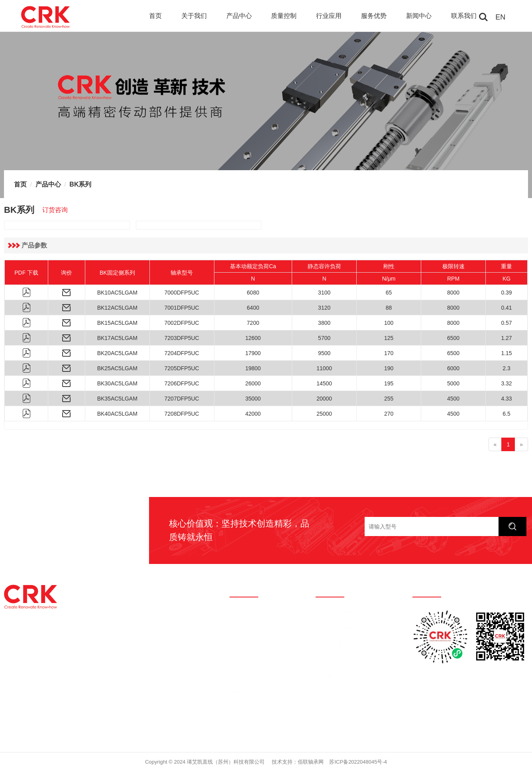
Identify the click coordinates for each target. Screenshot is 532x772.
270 (389, 414)
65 (389, 293)
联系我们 (464, 16)
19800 (253, 368)
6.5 (506, 414)
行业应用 (329, 16)
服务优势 (374, 16)
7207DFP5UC (182, 399)
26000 (253, 383)
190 (389, 368)
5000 (453, 383)
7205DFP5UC (182, 368)
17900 (253, 353)
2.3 (506, 368)
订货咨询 (55, 210)
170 (389, 353)
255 (389, 399)
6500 (453, 338)
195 (389, 383)
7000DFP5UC (182, 293)
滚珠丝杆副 (330, 644)
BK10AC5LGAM (117, 293)
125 (389, 338)
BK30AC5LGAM (117, 383)
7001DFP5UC (182, 308)
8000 (453, 293)
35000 (253, 399)
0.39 (506, 293)
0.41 (506, 308)
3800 (324, 323)
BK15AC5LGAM (117, 323)
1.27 (506, 338)
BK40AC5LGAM (117, 414)
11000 (324, 368)
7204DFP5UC (182, 353)
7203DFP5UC (182, 338)
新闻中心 (419, 16)
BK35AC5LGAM (117, 399)
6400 (253, 308)
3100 (324, 293)
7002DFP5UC (182, 323)
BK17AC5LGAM (117, 338)
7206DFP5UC (182, 383)
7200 (253, 323)
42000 (253, 414)
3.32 (506, 383)
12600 (253, 338)
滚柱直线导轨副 (335, 629)
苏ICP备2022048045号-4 (358, 762)
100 (389, 323)
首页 (155, 16)
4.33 (506, 399)
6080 (253, 293)
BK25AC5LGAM (117, 368)
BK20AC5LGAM (117, 353)
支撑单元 (327, 676)
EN (500, 17)
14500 (324, 383)
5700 (324, 338)
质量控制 (284, 16)
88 (389, 308)
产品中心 (239, 16)
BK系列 (80, 184)
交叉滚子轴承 (332, 660)
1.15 (506, 353)
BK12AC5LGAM (117, 308)
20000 (324, 399)
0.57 (506, 323)
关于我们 (194, 16)
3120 (324, 308)
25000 (324, 414)
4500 (453, 399)
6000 (453, 368)
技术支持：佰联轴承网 (298, 762)
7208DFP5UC (182, 414)
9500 (324, 353)
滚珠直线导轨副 (335, 613)
